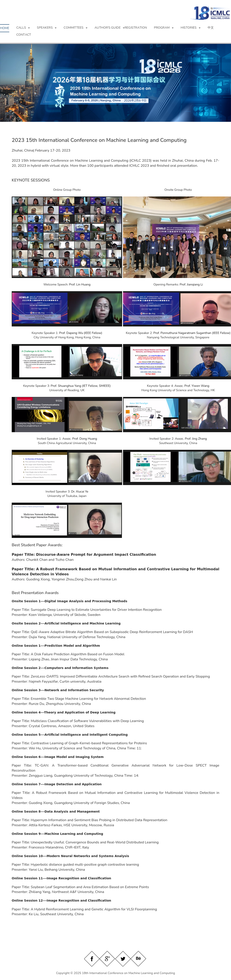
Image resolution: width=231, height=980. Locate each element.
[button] (23, 28)
